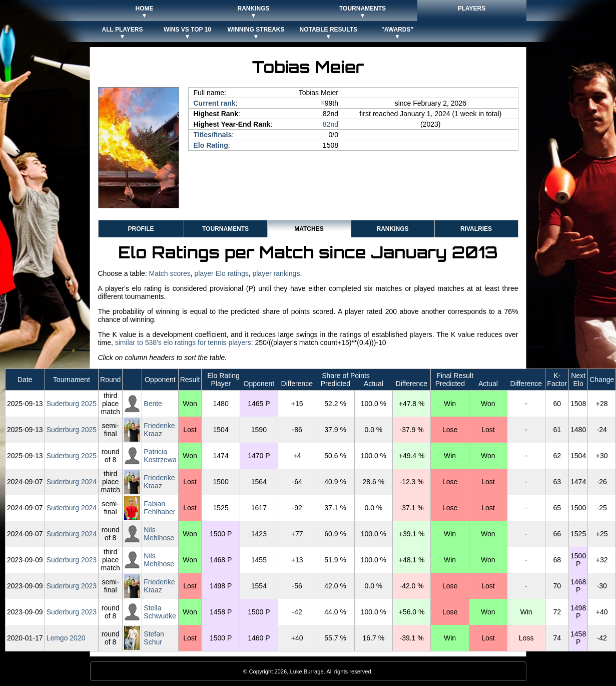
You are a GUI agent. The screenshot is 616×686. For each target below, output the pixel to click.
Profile (141, 229)
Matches (309, 229)
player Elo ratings (222, 273)
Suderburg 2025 (72, 404)
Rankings (392, 229)
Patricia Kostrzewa (160, 456)
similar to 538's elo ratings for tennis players (183, 342)
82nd (331, 124)
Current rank (215, 103)
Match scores (169, 273)
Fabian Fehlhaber (159, 508)
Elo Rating (211, 145)
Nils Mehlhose (159, 534)
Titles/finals (213, 135)
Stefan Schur (154, 638)
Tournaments (225, 229)
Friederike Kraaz (159, 430)
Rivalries (476, 229)
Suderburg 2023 (72, 560)
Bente (153, 404)
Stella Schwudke (160, 612)
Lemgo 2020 (66, 638)
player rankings (276, 273)
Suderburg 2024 (72, 482)
